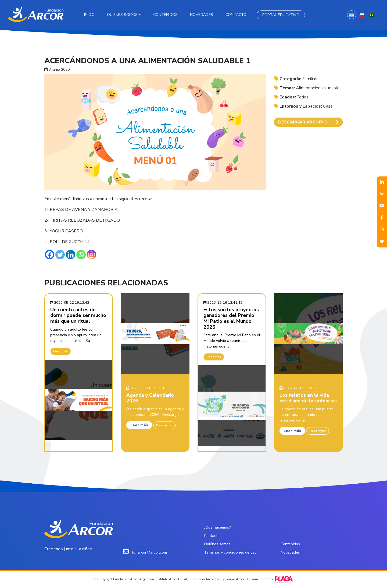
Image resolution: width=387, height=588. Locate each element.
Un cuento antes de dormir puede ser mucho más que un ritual (78, 315)
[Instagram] (92, 255)
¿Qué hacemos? (217, 527)
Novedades (202, 15)
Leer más (61, 351)
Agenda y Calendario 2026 (150, 398)
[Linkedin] (71, 255)
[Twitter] (60, 255)
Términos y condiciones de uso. (231, 552)
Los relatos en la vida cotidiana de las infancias (308, 398)
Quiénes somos (122, 15)
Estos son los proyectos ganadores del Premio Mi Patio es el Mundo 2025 (231, 318)
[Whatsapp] (81, 255)
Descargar (164, 425)
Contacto (236, 15)
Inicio (89, 15)
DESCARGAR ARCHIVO (308, 122)
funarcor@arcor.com (149, 552)
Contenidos (165, 15)
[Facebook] (50, 255)
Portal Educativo (281, 15)
